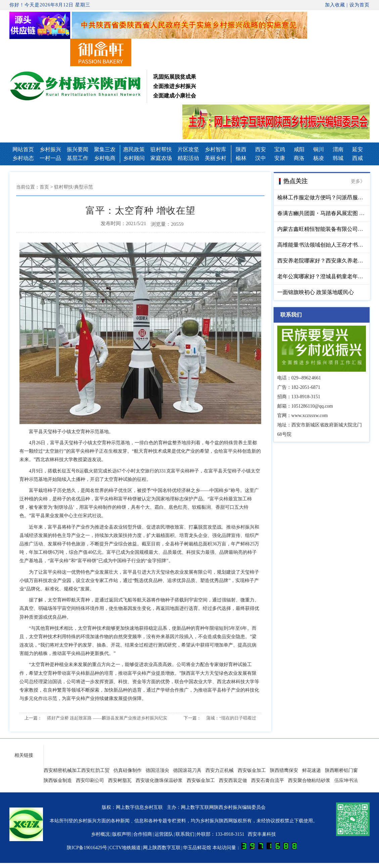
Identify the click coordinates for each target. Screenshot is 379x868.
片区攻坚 (188, 149)
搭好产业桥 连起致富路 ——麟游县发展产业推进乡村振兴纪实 (107, 718)
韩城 (338, 158)
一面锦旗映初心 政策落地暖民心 (316, 292)
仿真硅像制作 (128, 770)
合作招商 (143, 834)
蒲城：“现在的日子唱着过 (231, 718)
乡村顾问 (134, 158)
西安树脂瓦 (120, 780)
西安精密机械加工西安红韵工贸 (77, 770)
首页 (44, 187)
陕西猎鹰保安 (284, 770)
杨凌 (319, 158)
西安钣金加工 (252, 770)
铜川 (319, 149)
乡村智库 (216, 149)
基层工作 (78, 158)
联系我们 (185, 834)
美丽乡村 (216, 158)
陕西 (241, 149)
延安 (358, 149)
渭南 (338, 149)
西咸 (358, 158)
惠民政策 (134, 149)
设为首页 (360, 5)
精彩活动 (188, 158)
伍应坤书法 (346, 780)
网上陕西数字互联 (162, 848)
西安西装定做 (233, 780)
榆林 (241, 158)
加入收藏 (335, 5)
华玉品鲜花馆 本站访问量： (240, 848)
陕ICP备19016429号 (87, 848)
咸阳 (299, 149)
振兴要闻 (78, 149)
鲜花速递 (312, 770)
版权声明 (122, 834)
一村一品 (50, 158)
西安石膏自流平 (268, 780)
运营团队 (164, 834)
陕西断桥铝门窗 (341, 770)
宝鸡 (280, 149)
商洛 (299, 158)
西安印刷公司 (90, 780)
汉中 (260, 158)
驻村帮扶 (161, 149)
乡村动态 (23, 158)
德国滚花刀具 (187, 770)
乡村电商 (105, 158)
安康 (280, 158)
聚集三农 (105, 149)
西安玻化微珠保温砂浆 (159, 780)
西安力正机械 (220, 770)
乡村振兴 (50, 149)
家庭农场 (161, 158)
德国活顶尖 (157, 770)
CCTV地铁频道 (125, 848)
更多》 (358, 181)
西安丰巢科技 (262, 834)
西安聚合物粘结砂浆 (309, 780)
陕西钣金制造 (58, 780)
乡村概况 (100, 834)
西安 (260, 149)
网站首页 (23, 149)
